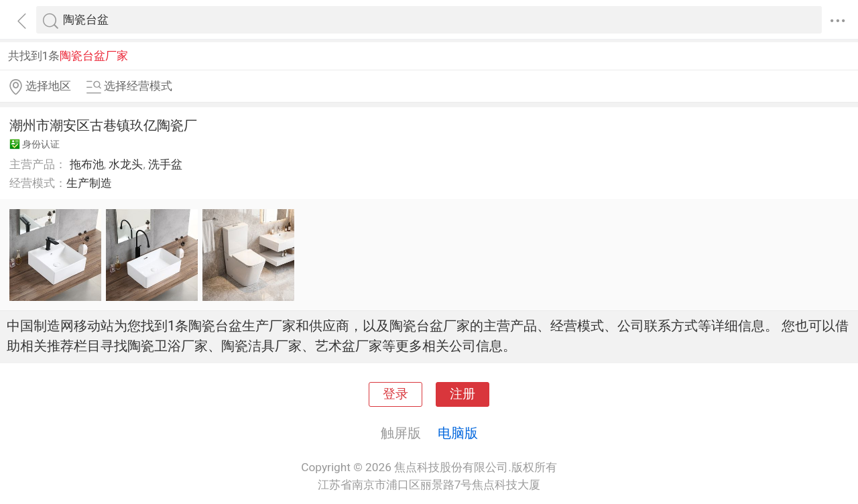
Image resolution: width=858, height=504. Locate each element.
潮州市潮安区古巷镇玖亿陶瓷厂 (103, 125)
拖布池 (87, 164)
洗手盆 (165, 164)
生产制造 (89, 183)
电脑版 (458, 433)
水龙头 (126, 164)
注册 (463, 394)
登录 (395, 394)
